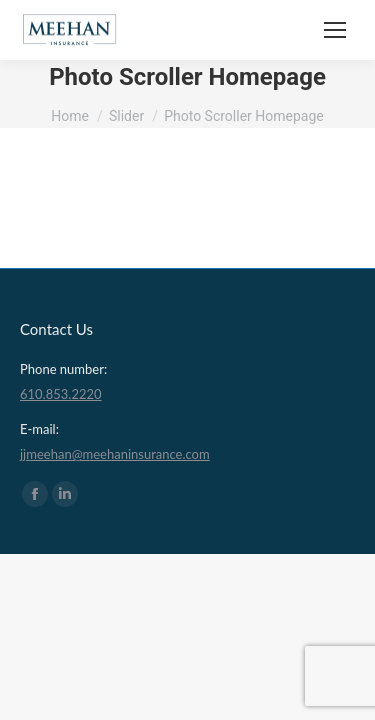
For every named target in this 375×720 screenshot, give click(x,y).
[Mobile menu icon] (335, 30)
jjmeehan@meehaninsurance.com (115, 454)
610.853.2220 (61, 394)
